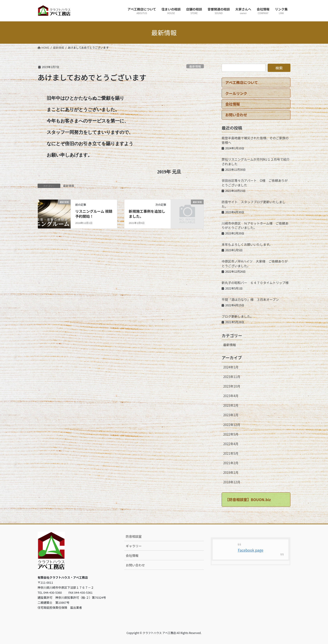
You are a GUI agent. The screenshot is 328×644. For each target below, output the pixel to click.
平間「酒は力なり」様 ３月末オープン (250, 299)
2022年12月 (232, 425)
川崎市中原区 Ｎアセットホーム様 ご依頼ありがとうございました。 (255, 226)
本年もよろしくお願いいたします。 (247, 244)
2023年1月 (231, 415)
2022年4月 (231, 444)
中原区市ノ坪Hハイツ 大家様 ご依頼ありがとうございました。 (255, 264)
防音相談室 (134, 536)
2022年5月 (231, 434)
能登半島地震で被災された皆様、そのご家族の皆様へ (255, 140)
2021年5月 (231, 453)
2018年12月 (232, 482)
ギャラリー (134, 546)
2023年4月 (231, 396)
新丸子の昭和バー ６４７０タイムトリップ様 (255, 283)
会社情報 (132, 555)
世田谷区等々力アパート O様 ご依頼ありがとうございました (255, 183)
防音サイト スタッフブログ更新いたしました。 (254, 204)
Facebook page (251, 550)
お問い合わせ (135, 565)
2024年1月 (231, 367)
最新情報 (195, 66)
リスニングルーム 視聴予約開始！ (94, 214)
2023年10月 (232, 386)
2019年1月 (231, 472)
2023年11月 (232, 377)
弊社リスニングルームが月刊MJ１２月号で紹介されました (256, 162)
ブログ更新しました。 (238, 316)
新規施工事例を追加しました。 (147, 214)
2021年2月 (231, 463)
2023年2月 (231, 405)
